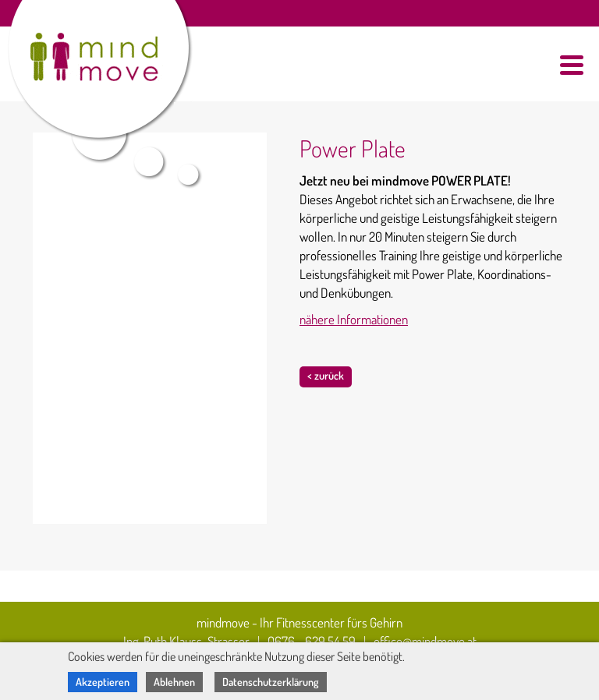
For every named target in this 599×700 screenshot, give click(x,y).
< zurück (326, 375)
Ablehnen (174, 682)
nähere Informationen (354, 319)
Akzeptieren (103, 682)
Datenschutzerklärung (271, 682)
